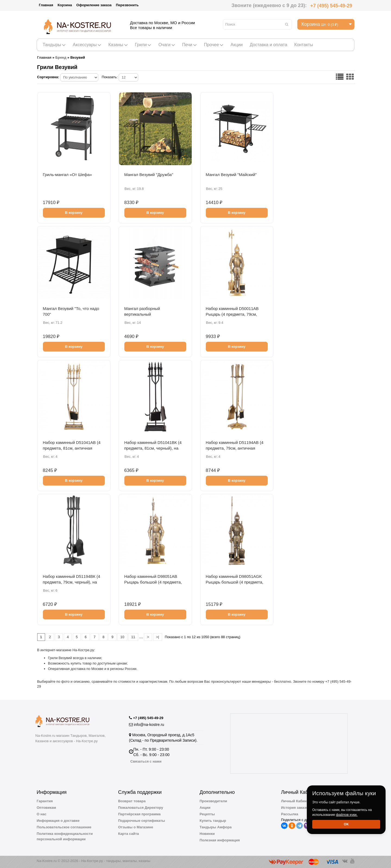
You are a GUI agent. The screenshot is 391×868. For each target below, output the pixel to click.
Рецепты (207, 814)
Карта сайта (129, 834)
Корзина (65, 5)
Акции (237, 45)
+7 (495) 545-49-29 (331, 6)
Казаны (118, 45)
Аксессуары (87, 45)
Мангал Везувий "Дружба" (149, 175)
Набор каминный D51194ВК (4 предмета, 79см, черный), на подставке (72, 582)
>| (158, 637)
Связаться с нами (146, 761)
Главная (46, 5)
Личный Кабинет (296, 801)
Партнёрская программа (139, 814)
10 (122, 637)
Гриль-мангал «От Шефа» (67, 175)
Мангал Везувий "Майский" (231, 175)
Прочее (214, 45)
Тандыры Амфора (216, 827)
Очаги (167, 45)
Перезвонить (127, 5)
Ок (346, 824)
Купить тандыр (213, 821)
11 (133, 637)
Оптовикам (46, 808)
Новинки (207, 834)
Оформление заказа (94, 5)
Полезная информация (220, 840)
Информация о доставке (58, 821)
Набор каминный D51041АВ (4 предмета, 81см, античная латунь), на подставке (72, 448)
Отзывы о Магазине (136, 827)
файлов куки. (347, 815)
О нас (42, 814)
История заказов (296, 808)
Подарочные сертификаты (142, 821)
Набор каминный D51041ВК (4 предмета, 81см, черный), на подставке (153, 448)
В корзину (74, 213)
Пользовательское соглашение (64, 827)
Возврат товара (132, 801)
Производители (213, 801)
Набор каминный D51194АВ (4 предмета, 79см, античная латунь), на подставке (235, 448)
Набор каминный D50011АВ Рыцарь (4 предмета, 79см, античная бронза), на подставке (236, 314)
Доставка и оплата (269, 45)
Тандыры (54, 45)
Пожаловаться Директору (141, 808)
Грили (143, 45)
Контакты (304, 45)
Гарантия (45, 801)
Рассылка (290, 814)
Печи (190, 45)
